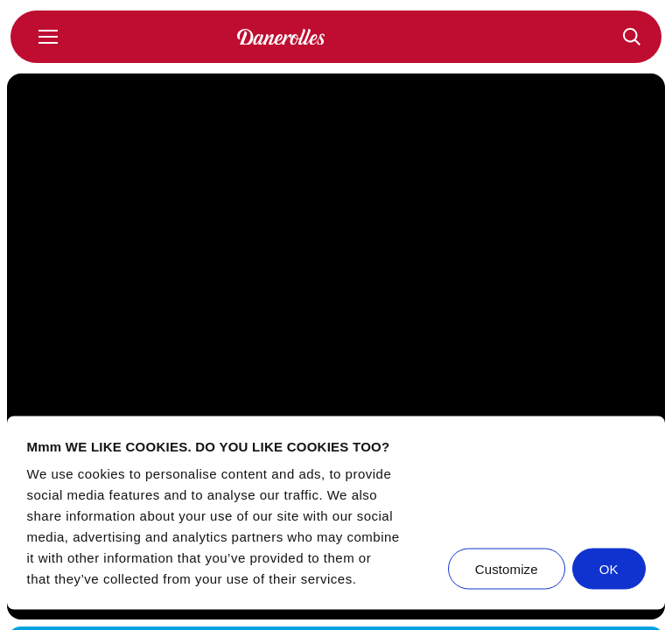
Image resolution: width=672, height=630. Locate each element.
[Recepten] (632, 37)
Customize (507, 569)
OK (609, 569)
